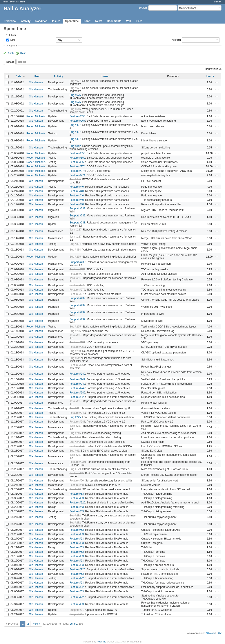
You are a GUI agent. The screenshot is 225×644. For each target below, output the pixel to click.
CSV (219, 633)
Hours (210, 76)
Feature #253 (77, 342)
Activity (26, 21)
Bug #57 (74, 408)
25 (71, 624)
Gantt (87, 21)
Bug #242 (75, 442)
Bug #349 (75, 179)
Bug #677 (75, 81)
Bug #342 (75, 146)
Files (139, 21)
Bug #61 (74, 451)
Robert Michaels (36, 116)
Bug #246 (75, 433)
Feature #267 (77, 121)
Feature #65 (77, 473)
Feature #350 (77, 116)
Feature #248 (77, 413)
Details (10, 62)
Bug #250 (75, 351)
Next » (36, 624)
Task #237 (75, 230)
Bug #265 (75, 257)
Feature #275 (77, 269)
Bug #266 (75, 331)
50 (76, 624)
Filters (12, 35)
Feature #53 (77, 494)
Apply (11, 53)
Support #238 (77, 223)
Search (143, 8)
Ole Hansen (36, 82)
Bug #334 (75, 244)
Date (13, 40)
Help (23, 2)
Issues (56, 21)
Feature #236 (77, 462)
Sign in (218, 2)
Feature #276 (77, 274)
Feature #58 (77, 485)
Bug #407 (75, 125)
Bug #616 (75, 109)
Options (13, 46)
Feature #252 (77, 347)
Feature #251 (77, 365)
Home (6, 2)
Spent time (72, 21)
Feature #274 (77, 166)
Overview (10, 21)
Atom (212, 633)
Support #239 (77, 209)
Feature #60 (77, 481)
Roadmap (41, 21)
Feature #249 (77, 374)
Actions (217, 82)
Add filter (176, 40)
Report (22, 62)
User (37, 76)
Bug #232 (75, 516)
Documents (114, 21)
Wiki (129, 21)
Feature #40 (77, 187)
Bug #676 (75, 95)
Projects (15, 2)
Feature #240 (77, 446)
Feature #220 (77, 397)
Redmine (101, 642)
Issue (105, 76)
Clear (23, 53)
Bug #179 (75, 469)
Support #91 (77, 610)
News (99, 21)
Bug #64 (74, 358)
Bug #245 (75, 417)
